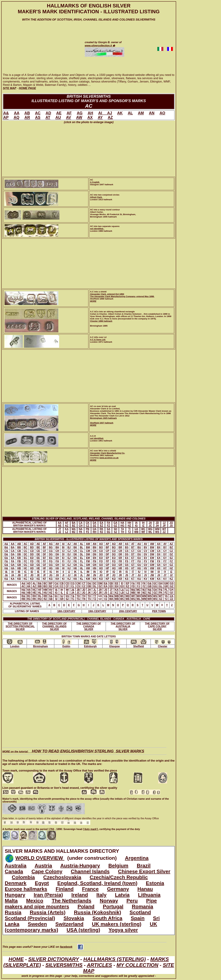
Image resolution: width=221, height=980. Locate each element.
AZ (110, 117)
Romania (143, 907)
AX (90, 117)
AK (120, 113)
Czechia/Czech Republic (119, 877)
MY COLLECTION (137, 965)
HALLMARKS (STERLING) (115, 959)
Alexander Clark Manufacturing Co (107, 453)
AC (38, 113)
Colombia (23, 877)
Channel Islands (90, 871)
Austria (43, 866)
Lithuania (149, 895)
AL (130, 113)
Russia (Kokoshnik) (97, 912)
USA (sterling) (83, 930)
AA (17, 113)
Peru (132, 901)
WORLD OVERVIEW (40, 858)
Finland (65, 889)
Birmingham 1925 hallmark (103, 418)
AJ (110, 113)
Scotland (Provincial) (30, 918)
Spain (138, 918)
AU (58, 117)
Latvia (122, 895)
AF (69, 113)
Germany (118, 889)
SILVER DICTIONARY (54, 959)
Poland (86, 907)
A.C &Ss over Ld (98, 337)
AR (27, 117)
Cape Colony (47, 871)
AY (100, 117)
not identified (97, 229)
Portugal (113, 907)
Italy (101, 895)
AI (103, 113)
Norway (109, 901)
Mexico (35, 901)
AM (141, 113)
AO (162, 113)
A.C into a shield (98, 292)
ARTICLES (99, 965)
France (90, 889)
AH (90, 113)
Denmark (16, 883)
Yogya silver (123, 930)
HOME (16, 959)
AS (38, 117)
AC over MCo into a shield (103, 451)
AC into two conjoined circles (105, 195)
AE (59, 113)
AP (6, 117)
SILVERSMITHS (64, 965)
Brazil (144, 866)
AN (152, 113)
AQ (16, 117)
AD (48, 113)
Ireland (80, 895)
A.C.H (93, 436)
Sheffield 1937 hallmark (102, 423)
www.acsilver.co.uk (109, 458)
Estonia (155, 883)
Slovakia (74, 918)
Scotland (140, 912)
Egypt (42, 883)
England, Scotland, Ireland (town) (97, 883)
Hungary (15, 895)
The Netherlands (72, 901)
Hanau (145, 889)
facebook (72, 947)
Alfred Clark (96, 197)
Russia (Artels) (48, 912)
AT (48, 117)
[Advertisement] (39, 50)
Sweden (37, 924)
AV (69, 117)
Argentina (137, 858)
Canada (14, 871)
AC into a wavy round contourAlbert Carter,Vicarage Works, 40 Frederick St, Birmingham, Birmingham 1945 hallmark (113, 213)
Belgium (118, 866)
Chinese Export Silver (144, 871)
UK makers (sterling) (117, 924)
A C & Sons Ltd (98, 340)
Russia (13, 912)
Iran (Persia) (48, 895)
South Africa (107, 918)
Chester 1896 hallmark (101, 321)
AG (80, 113)
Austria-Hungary (80, 866)
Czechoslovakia (62, 877)
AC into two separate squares (105, 226)
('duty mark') (91, 829)
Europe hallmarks (26, 889)
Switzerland (69, 924)
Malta (11, 901)
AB (27, 113)
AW (79, 117)
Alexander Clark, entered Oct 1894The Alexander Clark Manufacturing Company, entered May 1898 (122, 295)
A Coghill (95, 182)
